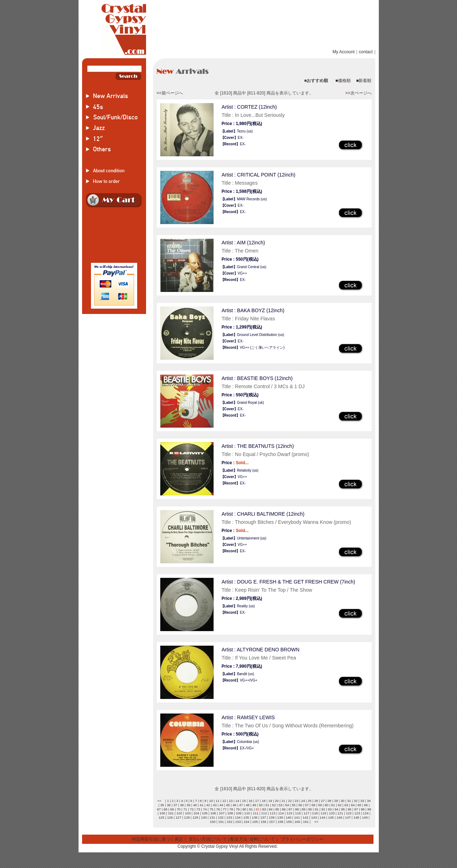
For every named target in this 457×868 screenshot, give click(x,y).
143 (314, 817)
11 (218, 801)
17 (257, 801)
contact (366, 52)
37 (175, 805)
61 (333, 805)
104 (196, 813)
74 (205, 809)
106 (213, 813)
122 (349, 813)
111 (256, 813)
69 (172, 809)
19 (270, 801)
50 (261, 805)
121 (340, 813)
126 (170, 817)
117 (306, 813)
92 (323, 809)
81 (251, 809)
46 (234, 805)
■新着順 (364, 81)
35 (162, 805)
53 (281, 805)
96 (350, 809)
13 (231, 801)
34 (369, 801)
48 (248, 805)
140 (289, 817)
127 (178, 817)
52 (274, 805)
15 (244, 801)
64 (353, 805)
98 (363, 809)
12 (224, 801)
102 (179, 813)
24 (303, 801)
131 (212, 817)
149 (365, 817)
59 (320, 805)
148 (356, 817)
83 (264, 809)
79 (238, 809)
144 (322, 817)
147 (348, 817)
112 (264, 813)
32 (356, 801)
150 (213, 822)
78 (231, 809)
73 (198, 809)
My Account (344, 52)
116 (298, 813)
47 (241, 805)
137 (263, 817)
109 (238, 813)
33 (362, 801)
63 (346, 805)
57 (307, 805)
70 (179, 809)
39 (189, 805)
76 (218, 809)
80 (244, 809)
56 (300, 805)
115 (290, 813)
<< (159, 801)
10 (211, 801)
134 (238, 817)
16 (250, 801)
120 (332, 813)
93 (330, 809)
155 (255, 822)
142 (306, 817)
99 (369, 809)
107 (222, 813)
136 (255, 817)
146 (339, 817)
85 (277, 809)
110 (247, 813)
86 (284, 809)
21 (283, 801)
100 (162, 813)
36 (169, 805)
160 (297, 822)
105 (205, 813)
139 (280, 817)
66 (366, 805)
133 (229, 817)
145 (331, 817)
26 (316, 801)
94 (336, 809)
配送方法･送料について (253, 839)
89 (304, 809)
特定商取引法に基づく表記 (157, 839)
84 (271, 809)
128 (187, 817)
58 (313, 805)
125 (161, 817)
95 (343, 809)
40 (195, 805)
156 (263, 822)
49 (254, 805)
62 (340, 805)
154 (247, 822)
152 (230, 822)
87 (291, 809)
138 (271, 817)
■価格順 (343, 81)
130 (204, 817)
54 (287, 805)
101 (171, 813)
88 (297, 809)
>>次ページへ (358, 93)
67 (159, 809)
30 (342, 801)
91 (317, 809)
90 (310, 809)
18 (264, 801)
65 (359, 805)
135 (246, 817)
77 (225, 809)
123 (357, 813)
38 (182, 805)
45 (228, 805)
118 (315, 813)
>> (316, 822)
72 (192, 809)
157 (272, 822)
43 (215, 805)
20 (277, 801)
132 (221, 817)
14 (237, 801)
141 (297, 817)
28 (329, 801)
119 (323, 813)
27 (323, 801)
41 (202, 805)
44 (221, 805)
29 (336, 801)
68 (165, 809)
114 (281, 813)
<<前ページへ (170, 93)
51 (267, 805)
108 (230, 813)
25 (310, 801)
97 (356, 809)
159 (289, 822)
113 (273, 813)
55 (294, 805)
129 (195, 817)
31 (349, 801)
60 (326, 805)
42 (208, 805)
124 (366, 813)
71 (185, 809)
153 (238, 822)
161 (306, 822)
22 (290, 801)
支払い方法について (208, 839)
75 (212, 809)
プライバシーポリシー (302, 839)
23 (297, 801)
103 (188, 813)
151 (221, 822)
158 (280, 822)
